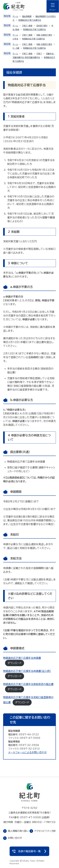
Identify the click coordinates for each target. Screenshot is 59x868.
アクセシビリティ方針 (45, 831)
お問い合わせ (15, 838)
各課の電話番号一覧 (29, 851)
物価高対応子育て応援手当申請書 (22, 658)
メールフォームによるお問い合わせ (27, 752)
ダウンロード (15, 663)
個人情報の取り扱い (18, 831)
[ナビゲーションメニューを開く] (53, 6)
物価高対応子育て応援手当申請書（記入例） (27, 671)
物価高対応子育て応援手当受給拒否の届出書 (28, 684)
